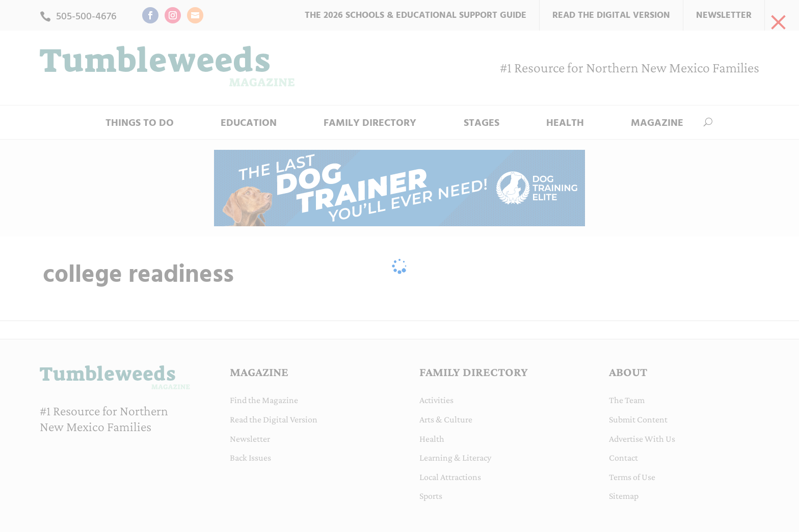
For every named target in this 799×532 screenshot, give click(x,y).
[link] (778, 21)
